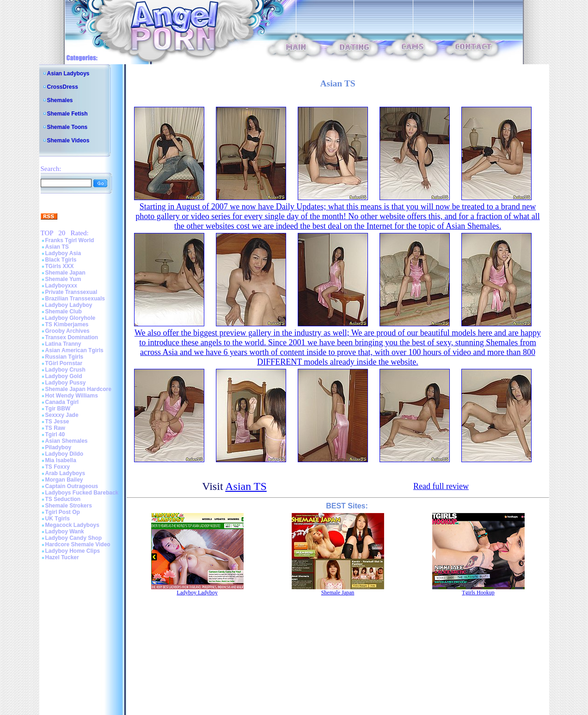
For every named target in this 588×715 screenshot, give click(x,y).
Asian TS (57, 247)
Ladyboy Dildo (64, 454)
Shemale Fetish (67, 114)
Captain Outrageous (72, 486)
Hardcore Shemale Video (78, 544)
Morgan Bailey (64, 480)
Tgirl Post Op (63, 512)
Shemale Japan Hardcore (78, 389)
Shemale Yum (63, 279)
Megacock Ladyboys (72, 525)
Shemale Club (64, 312)
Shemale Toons (67, 127)
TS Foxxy (58, 467)
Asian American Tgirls (74, 350)
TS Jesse (57, 422)
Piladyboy (58, 447)
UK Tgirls (58, 519)
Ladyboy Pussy (66, 383)
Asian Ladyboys (68, 73)
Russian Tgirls (64, 357)
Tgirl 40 (55, 434)
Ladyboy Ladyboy (69, 305)
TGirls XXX (60, 266)
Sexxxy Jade (62, 415)
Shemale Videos (68, 141)
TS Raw (55, 428)
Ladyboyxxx (61, 286)
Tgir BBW (58, 409)
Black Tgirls (61, 260)
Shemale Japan (65, 273)
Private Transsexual (71, 292)
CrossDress (63, 87)
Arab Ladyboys (65, 473)
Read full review (441, 486)
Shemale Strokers (69, 506)
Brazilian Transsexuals (75, 299)
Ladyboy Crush (65, 370)
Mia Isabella (61, 460)
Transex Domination (72, 337)
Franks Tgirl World (70, 240)
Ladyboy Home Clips (73, 551)
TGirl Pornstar (64, 363)
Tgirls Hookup (478, 593)
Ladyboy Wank (65, 532)
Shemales (60, 100)
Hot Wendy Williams (72, 396)
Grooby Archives (67, 331)
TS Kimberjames (67, 324)
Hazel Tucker (62, 557)
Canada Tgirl (62, 402)
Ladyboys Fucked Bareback (82, 493)
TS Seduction (63, 499)
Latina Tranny (63, 344)
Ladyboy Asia (63, 253)
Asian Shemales (67, 441)
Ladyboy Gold (64, 376)
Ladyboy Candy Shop (74, 538)
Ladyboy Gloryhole (70, 318)
